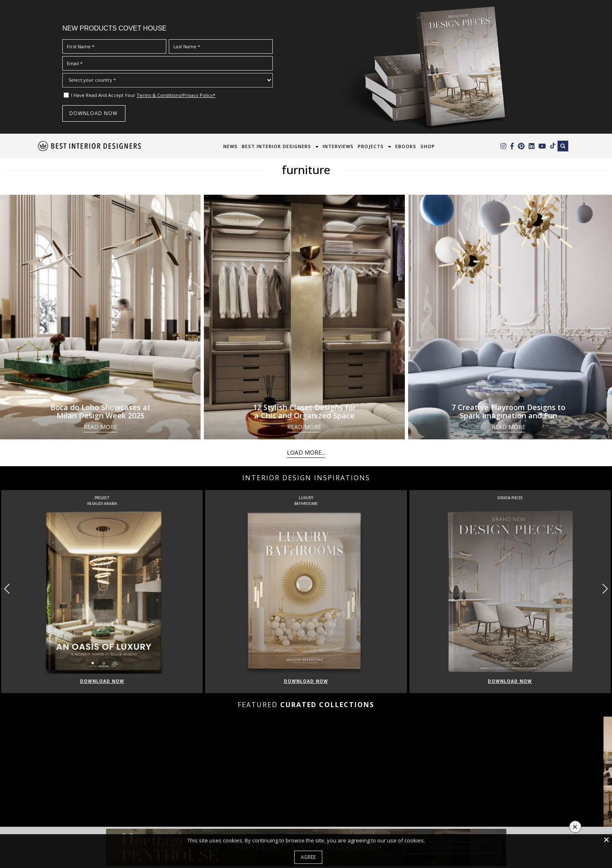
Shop (428, 146)
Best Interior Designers (276, 146)
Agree (308, 857)
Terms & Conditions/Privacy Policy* (176, 95)
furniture (306, 170)
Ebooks (406, 146)
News (230, 146)
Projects (371, 146)
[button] (605, 589)
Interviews (338, 146)
